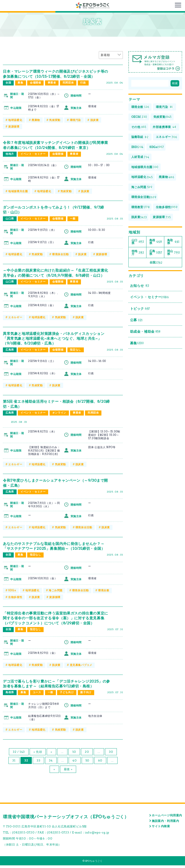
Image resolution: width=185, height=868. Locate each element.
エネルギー (15, 322)
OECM (139, 117)
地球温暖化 (15, 120)
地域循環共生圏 (18, 191)
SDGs (12, 594)
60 (100, 763)
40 (75, 763)
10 (74, 754)
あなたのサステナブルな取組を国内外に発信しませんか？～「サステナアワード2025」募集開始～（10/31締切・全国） (57, 549)
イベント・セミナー (33, 154)
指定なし (76, 354)
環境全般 (104, 594)
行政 (83, 83)
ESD (138, 147)
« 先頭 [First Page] (38, 754)
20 (87, 754)
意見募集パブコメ (81, 668)
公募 (136, 322)
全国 (8, 83)
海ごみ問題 (56, 594)
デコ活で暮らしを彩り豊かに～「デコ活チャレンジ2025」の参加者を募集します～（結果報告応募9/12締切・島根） (56, 687)
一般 (73, 218)
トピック (140, 310)
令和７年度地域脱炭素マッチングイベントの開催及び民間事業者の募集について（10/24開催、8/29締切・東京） (57, 145)
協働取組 (140, 137)
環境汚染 (75, 120)
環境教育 (141, 208)
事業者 (52, 83)
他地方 (10, 154)
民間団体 (68, 83)
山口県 (10, 218)
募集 (21, 83)
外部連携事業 (165, 127)
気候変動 (55, 120)
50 (87, 763)
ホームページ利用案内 (167, 818)
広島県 (10, 354)
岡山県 (173, 253)
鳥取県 (173, 242)
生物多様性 (15, 600)
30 (111, 754)
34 (51, 763)
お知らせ (140, 287)
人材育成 (140, 158)
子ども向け (67, 696)
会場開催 (35, 83)
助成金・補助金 (145, 333)
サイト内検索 (161, 829)
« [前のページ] (51, 754)
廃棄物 (36, 120)
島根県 (10, 696)
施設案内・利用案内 (165, 823)
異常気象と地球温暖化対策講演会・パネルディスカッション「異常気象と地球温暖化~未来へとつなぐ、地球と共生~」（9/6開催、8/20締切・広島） (57, 342)
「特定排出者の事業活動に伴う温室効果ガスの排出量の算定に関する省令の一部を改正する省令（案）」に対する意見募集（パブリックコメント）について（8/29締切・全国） (57, 621)
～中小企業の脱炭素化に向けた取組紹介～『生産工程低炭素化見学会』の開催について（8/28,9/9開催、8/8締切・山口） (57, 275)
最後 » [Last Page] (68, 772)
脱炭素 (95, 120)
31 (14, 763)
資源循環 (14, 126)
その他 (139, 127)
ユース (37, 696)
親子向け (86, 696)
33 (38, 763)
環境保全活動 (60, 254)
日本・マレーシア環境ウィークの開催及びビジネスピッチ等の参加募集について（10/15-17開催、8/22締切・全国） (57, 74)
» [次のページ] (54, 772)
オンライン (59, 417)
